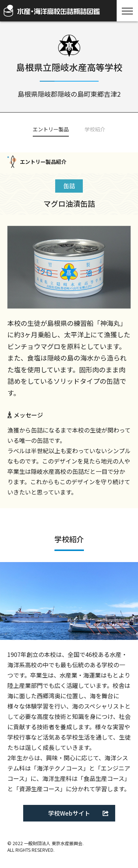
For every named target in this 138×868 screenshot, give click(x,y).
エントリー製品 (51, 129)
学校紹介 (95, 129)
